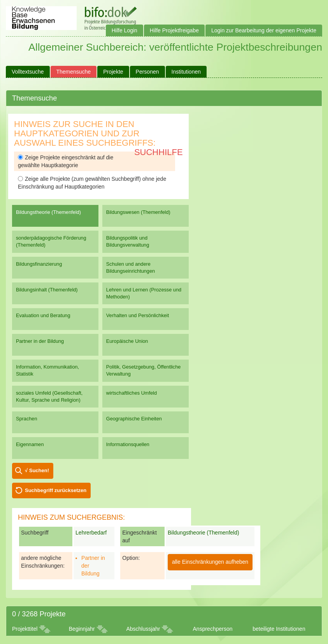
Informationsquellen (128, 444)
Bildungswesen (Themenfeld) (138, 212)
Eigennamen (30, 444)
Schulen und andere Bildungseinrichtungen (131, 267)
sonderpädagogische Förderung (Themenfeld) (51, 241)
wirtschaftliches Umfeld (132, 393)
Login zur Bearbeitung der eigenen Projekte (264, 30)
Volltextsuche (28, 72)
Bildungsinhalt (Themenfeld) (47, 290)
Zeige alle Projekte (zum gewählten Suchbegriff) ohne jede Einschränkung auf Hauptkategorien (92, 183)
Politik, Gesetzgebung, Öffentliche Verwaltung (144, 370)
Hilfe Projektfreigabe (174, 30)
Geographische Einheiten (134, 419)
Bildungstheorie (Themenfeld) (48, 212)
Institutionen (186, 72)
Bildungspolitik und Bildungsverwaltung (128, 241)
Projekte (113, 72)
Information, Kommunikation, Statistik (47, 370)
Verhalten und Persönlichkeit (138, 315)
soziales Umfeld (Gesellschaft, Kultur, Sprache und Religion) (49, 396)
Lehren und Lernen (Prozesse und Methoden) (144, 293)
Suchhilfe (159, 152)
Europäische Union (127, 341)
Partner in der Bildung (40, 341)
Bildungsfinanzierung (39, 264)
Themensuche (74, 72)
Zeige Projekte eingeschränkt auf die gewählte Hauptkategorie (66, 161)
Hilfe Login (125, 30)
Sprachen (27, 419)
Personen (147, 72)
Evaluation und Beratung (43, 315)
